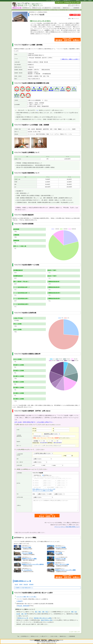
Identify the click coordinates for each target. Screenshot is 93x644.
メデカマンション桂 (60, 559)
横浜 (40, 612)
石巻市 (21, 584)
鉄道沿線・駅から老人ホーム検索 (43, 618)
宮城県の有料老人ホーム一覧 (22, 581)
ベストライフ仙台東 (27, 553)
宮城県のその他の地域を (22, 588)
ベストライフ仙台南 (60, 547)
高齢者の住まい (66, 8)
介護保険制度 (76, 8)
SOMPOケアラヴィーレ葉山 (29, 559)
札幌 (72, 612)
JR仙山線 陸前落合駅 (23, 606)
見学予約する (37, 475)
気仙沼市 (26, 584)
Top (18, 636)
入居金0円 (20, 601)
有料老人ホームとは (37, 8)
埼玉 (47, 612)
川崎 (43, 612)
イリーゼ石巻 (58, 553)
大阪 (22, 614)
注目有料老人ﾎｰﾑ (25, 636)
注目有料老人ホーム (27, 8)
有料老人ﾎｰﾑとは (35, 636)
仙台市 (16, 584)
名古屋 (18, 614)
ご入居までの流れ (56, 8)
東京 (36, 612)
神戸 (26, 614)
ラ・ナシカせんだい (27, 570)
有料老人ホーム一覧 (17, 8)
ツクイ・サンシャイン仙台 (62, 564)
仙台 (76, 612)
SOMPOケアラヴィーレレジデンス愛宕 (65, 570)
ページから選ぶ (26, 597)
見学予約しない (47, 475)
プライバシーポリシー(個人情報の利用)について (67, 527)
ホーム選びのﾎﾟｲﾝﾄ (46, 8)
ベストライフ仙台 (26, 547)
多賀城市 (31, 584)
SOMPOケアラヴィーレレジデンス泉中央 (33, 564)
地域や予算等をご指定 (47, 620)
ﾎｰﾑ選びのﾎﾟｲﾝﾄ (44, 636)
